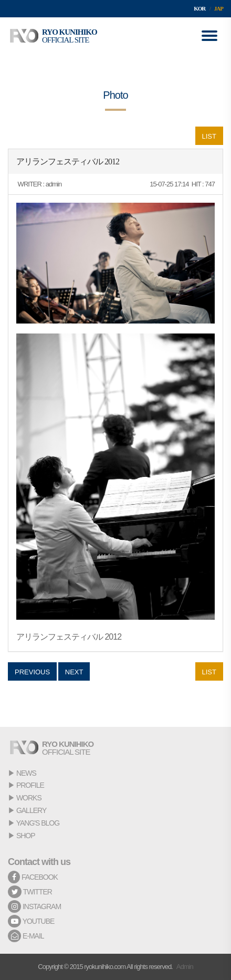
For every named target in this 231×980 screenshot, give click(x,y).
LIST (209, 136)
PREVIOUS (32, 672)
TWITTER (30, 892)
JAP (219, 8)
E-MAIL (26, 936)
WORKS (29, 798)
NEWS (26, 773)
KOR (199, 8)
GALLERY (31, 810)
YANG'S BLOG (38, 823)
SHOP (26, 836)
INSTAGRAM (34, 906)
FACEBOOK (33, 877)
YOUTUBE (31, 921)
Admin (185, 967)
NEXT (74, 672)
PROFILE (30, 785)
